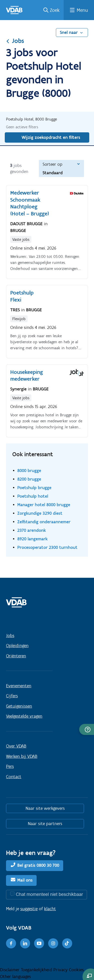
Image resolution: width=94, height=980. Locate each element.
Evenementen (19, 686)
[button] (87, 729)
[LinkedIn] (25, 943)
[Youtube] (39, 943)
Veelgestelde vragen (24, 716)
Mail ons (25, 880)
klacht (50, 909)
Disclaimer (10, 970)
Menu (82, 10)
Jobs (15, 41)
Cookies (76, 970)
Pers (10, 766)
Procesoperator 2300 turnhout (47, 547)
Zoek (55, 10)
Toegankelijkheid (37, 970)
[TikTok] (67, 943)
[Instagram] (53, 943)
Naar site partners (45, 824)
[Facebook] (11, 943)
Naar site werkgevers (45, 808)
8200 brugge (29, 479)
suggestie (29, 909)
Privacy (61, 970)
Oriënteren (16, 656)
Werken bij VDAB (22, 756)
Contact (14, 777)
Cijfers (12, 696)
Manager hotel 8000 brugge (44, 505)
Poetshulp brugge (34, 487)
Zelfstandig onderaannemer (44, 522)
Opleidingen (17, 646)
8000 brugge (29, 470)
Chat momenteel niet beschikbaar (49, 894)
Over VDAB (16, 746)
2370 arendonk (32, 530)
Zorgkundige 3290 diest (40, 513)
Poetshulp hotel (33, 496)
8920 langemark (32, 539)
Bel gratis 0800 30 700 (38, 865)
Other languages (15, 976)
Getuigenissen (19, 706)
